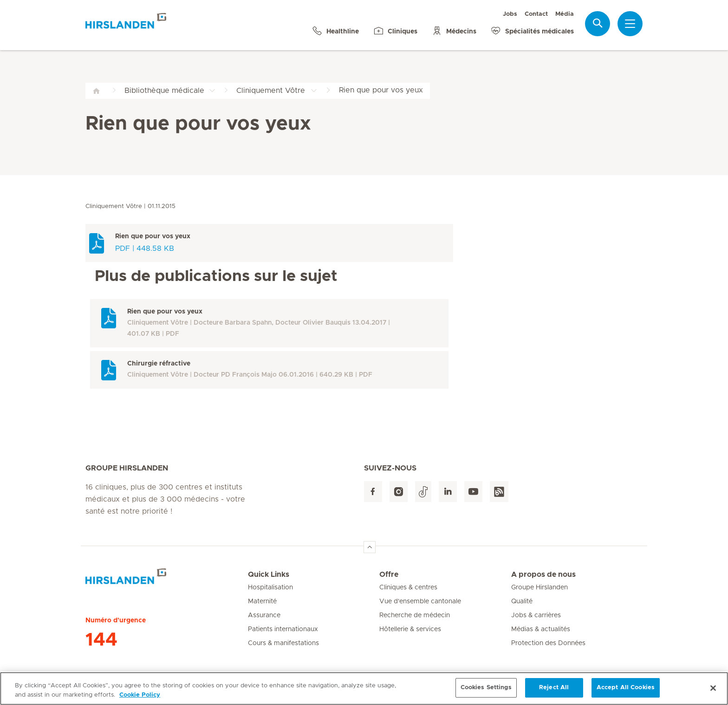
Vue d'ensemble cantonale (420, 601)
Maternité (262, 601)
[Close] (713, 691)
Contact (536, 14)
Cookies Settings (486, 691)
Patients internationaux (283, 629)
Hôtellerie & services (410, 629)
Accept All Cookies (626, 691)
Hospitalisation (270, 587)
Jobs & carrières (536, 615)
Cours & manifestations (283, 643)
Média (565, 14)
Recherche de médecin (415, 615)
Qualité (522, 601)
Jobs (510, 14)
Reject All (554, 691)
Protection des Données (548, 643)
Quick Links (269, 574)
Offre (389, 574)
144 (101, 640)
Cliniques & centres (408, 587)
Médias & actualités (541, 629)
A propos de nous (543, 574)
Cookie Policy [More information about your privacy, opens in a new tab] (140, 698)
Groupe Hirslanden (539, 587)
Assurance (264, 615)
